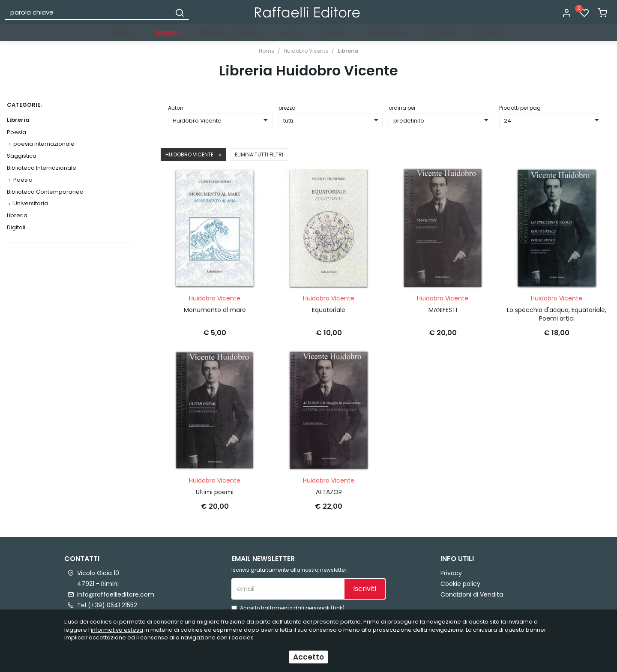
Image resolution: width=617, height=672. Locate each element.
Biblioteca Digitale (232, 32)
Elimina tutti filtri (259, 154)
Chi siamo (490, 32)
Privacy (451, 564)
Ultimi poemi (215, 483)
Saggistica (22, 156)
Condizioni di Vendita (472, 585)
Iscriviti (365, 580)
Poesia (16, 132)
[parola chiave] (88, 12)
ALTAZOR (329, 483)
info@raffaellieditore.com (116, 585)
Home (267, 51)
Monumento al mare (215, 306)
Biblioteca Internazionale (42, 168)
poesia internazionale (44, 144)
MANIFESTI (443, 306)
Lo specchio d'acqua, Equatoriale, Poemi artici (557, 310)
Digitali (16, 227)
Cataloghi (440, 32)
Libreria (169, 32)
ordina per (402, 108)
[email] (288, 579)
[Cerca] (180, 12)
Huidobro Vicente (306, 51)
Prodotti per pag (520, 108)
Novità (125, 32)
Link (338, 599)
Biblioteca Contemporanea (45, 192)
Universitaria (31, 203)
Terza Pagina (385, 32)
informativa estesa (117, 630)
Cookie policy (460, 574)
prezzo (287, 108)
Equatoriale (329, 306)
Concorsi (332, 32)
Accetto (308, 657)
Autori (291, 32)
